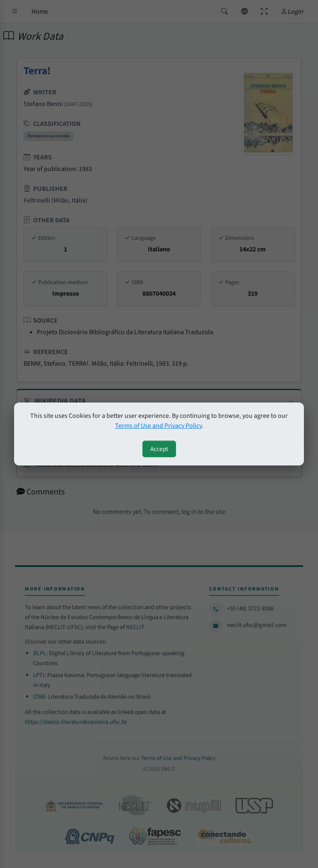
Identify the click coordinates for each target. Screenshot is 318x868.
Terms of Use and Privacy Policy (158, 426)
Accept (159, 449)
